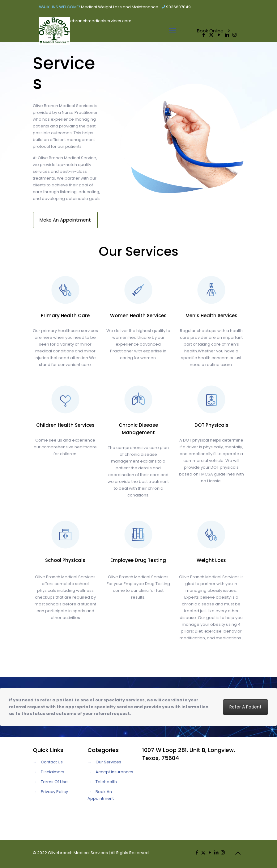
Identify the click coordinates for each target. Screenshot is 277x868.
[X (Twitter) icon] (203, 852)
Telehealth (106, 782)
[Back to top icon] (238, 853)
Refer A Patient (245, 707)
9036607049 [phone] (178, 7)
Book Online (214, 31)
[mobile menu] (173, 31)
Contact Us (52, 762)
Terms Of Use (54, 782)
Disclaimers (53, 772)
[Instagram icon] (223, 852)
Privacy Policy (54, 792)
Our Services (108, 762)
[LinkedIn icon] (216, 852)
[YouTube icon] (210, 852)
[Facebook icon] (197, 852)
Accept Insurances (114, 772)
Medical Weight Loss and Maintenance (120, 7)
